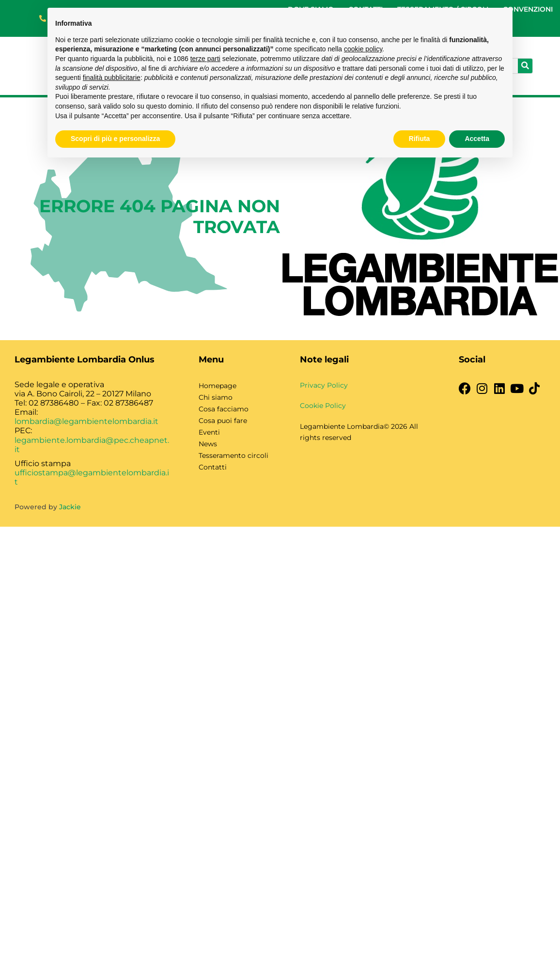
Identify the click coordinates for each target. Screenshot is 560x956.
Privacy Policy (324, 385)
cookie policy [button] (363, 49)
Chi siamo (216, 397)
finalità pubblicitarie (112, 78)
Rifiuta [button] (420, 139)
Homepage (218, 386)
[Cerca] (525, 66)
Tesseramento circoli (233, 455)
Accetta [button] (477, 139)
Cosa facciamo (224, 409)
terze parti (205, 59)
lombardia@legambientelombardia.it (86, 421)
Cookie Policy (323, 406)
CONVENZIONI (528, 9)
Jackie (70, 507)
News (208, 444)
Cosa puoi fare (223, 421)
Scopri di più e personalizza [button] (115, 139)
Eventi (209, 432)
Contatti (213, 467)
